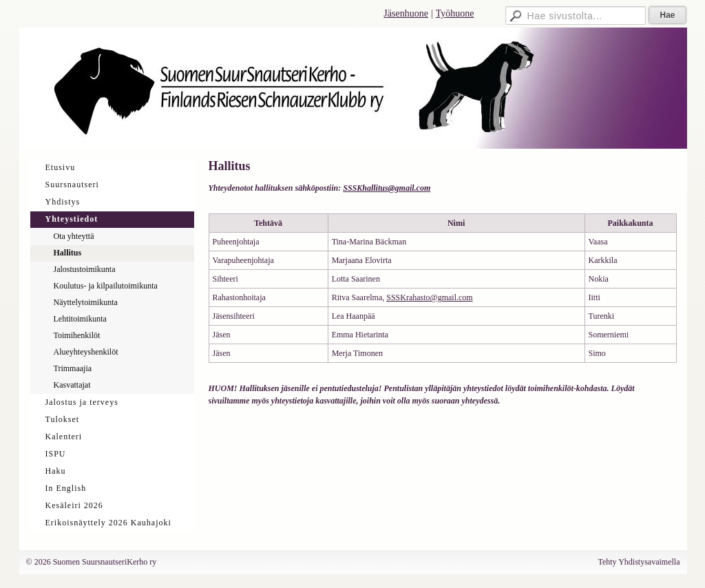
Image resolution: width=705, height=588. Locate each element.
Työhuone (455, 13)
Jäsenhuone (406, 13)
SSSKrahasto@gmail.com (429, 297)
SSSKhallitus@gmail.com (387, 188)
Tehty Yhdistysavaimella (639, 562)
